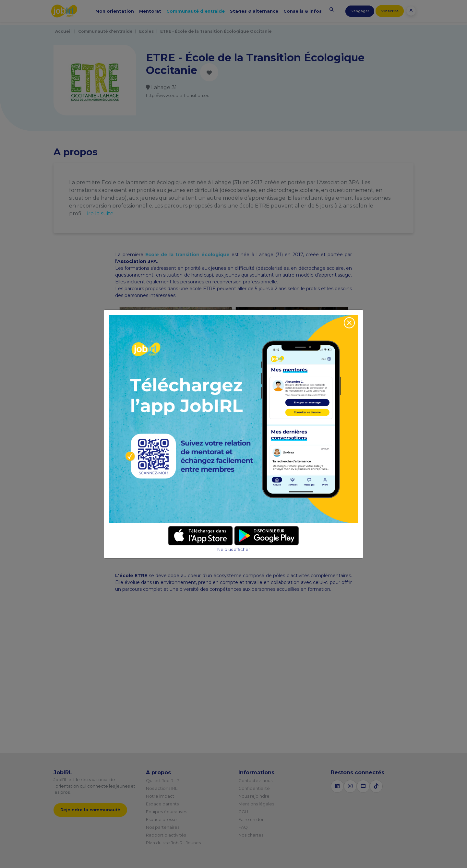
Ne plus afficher (234, 549)
